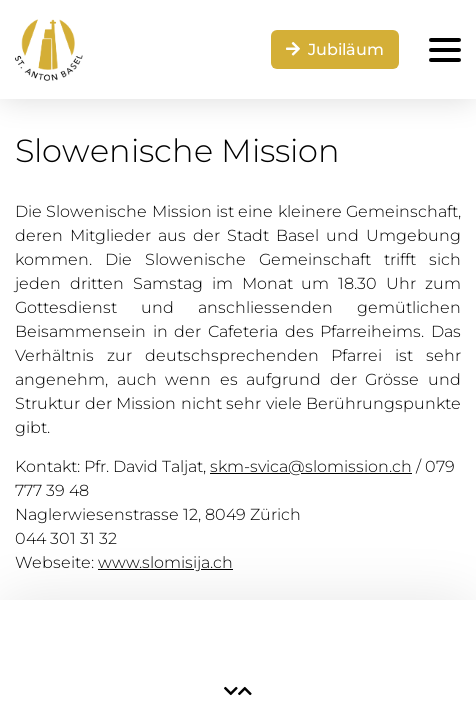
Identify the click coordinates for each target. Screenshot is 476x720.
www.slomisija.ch (165, 562)
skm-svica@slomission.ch (311, 466)
